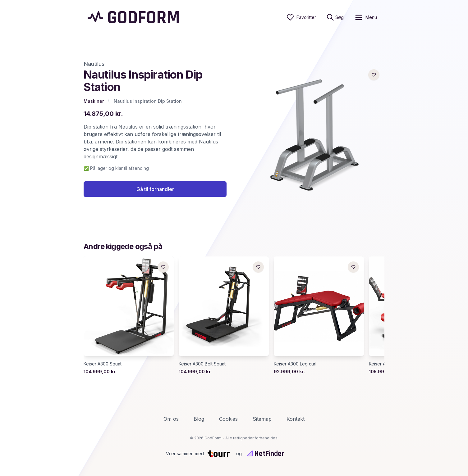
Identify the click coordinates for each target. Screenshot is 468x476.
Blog (199, 419)
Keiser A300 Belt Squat (202, 364)
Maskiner (94, 101)
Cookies (228, 419)
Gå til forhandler (155, 189)
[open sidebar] (366, 17)
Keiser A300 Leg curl (295, 364)
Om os (171, 419)
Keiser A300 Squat (103, 364)
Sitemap (262, 419)
